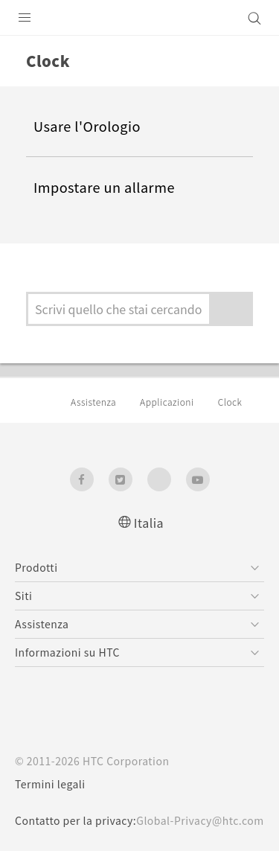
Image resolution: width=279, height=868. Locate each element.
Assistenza (95, 402)
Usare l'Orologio (90, 127)
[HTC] (140, 18)
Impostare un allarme (110, 188)
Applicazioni (173, 402)
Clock (239, 402)
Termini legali (51, 785)
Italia (149, 523)
